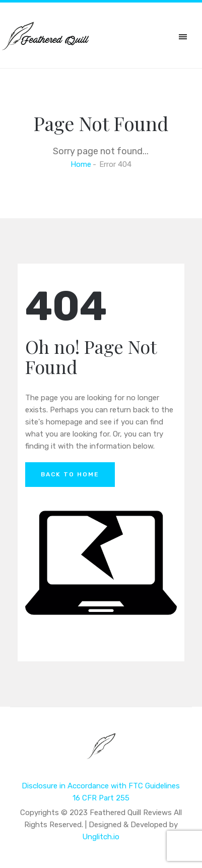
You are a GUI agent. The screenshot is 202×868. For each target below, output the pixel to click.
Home (81, 164)
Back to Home (70, 474)
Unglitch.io (101, 837)
